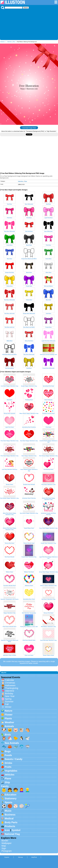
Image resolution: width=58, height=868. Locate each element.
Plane (8, 778)
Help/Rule (34, 857)
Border (5, 841)
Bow (14, 42)
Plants (8, 718)
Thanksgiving (12, 688)
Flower (9, 715)
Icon (7, 830)
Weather (9, 722)
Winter (8, 707)
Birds (8, 735)
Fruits (8, 767)
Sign (4, 848)
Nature (9, 711)
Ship (7, 782)
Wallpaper (7, 843)
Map (4, 846)
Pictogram (7, 851)
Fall (7, 704)
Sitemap (20, 857)
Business (10, 815)
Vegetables (11, 771)
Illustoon (3, 42)
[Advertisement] (29, 24)
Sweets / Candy (14, 759)
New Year (10, 696)
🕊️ (27, 738)
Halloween (10, 685)
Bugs (8, 751)
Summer (9, 702)
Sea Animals (12, 743)
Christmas (10, 683)
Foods (8, 755)
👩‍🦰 (22, 790)
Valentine (10, 42)
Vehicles (10, 775)
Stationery (11, 798)
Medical (9, 818)
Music (8, 811)
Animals (9, 726)
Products (10, 826)
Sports (9, 802)
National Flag (12, 834)
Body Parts (11, 822)
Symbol (16, 830)
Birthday (9, 693)
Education (11, 795)
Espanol (7, 857)
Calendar (9, 680)
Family (5, 786)
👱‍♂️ (27, 790)
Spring (8, 699)
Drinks (8, 763)
